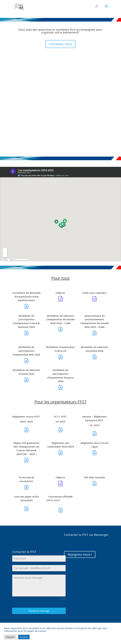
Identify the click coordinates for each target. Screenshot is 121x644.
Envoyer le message (39, 611)
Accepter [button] (24, 637)
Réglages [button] (10, 637)
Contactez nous (60, 44)
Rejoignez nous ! (80, 554)
